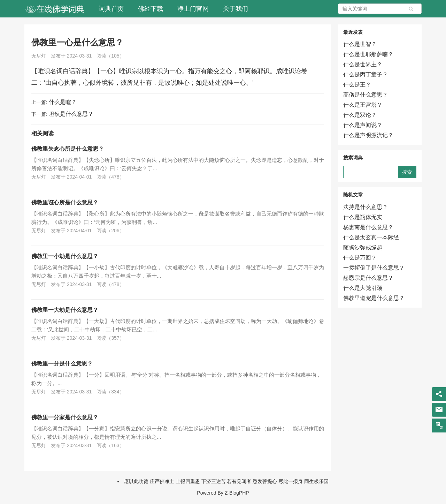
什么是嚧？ (63, 102)
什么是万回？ (360, 258)
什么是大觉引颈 (363, 288)
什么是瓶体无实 (363, 217)
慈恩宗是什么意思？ (368, 278)
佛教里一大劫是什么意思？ (65, 310)
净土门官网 (193, 9)
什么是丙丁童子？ (366, 74)
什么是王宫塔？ (363, 105)
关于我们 (236, 9)
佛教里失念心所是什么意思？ (68, 149)
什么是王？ (357, 85)
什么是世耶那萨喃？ (368, 54)
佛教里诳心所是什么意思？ (65, 202)
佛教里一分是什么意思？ (62, 364)
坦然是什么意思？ (71, 114)
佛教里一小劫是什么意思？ (65, 256)
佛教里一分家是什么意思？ (65, 417)
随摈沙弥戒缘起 (363, 247)
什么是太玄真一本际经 (371, 237)
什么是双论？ (360, 115)
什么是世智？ (360, 44)
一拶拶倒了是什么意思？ (374, 268)
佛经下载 (151, 9)
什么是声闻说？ (363, 125)
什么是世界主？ (363, 64)
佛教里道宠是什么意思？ (374, 298)
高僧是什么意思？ (366, 95)
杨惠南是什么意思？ (368, 227)
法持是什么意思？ (366, 207)
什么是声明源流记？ (368, 135)
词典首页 (111, 9)
